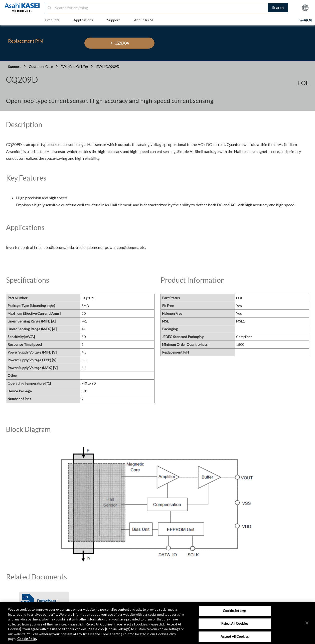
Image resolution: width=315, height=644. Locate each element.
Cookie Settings (235, 611)
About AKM (143, 20)
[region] (157, 623)
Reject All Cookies (235, 623)
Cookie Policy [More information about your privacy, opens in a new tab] (27, 639)
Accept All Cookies (235, 636)
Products (52, 20)
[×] (307, 623)
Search (278, 7)
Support (114, 20)
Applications (83, 20)
